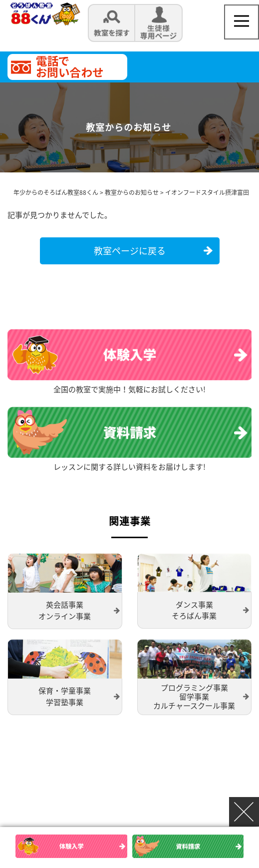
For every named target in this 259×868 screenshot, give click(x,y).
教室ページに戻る (130, 251)
